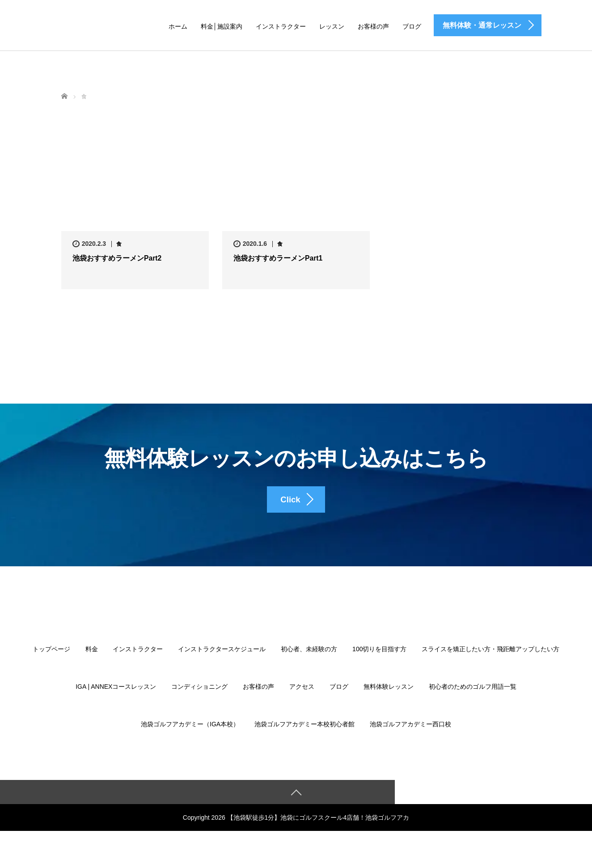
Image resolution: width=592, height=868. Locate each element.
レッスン (332, 26)
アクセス (302, 696)
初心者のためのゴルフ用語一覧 (473, 696)
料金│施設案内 (222, 26)
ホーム (178, 26)
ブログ (412, 26)
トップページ (51, 659)
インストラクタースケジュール (222, 659)
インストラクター (281, 26)
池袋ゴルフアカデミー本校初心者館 (304, 734)
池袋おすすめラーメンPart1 (278, 259)
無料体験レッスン (389, 696)
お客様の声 (373, 26)
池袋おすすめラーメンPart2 (117, 259)
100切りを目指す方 (379, 659)
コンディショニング (199, 696)
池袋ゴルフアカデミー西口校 (410, 734)
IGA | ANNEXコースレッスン (116, 696)
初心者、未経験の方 (309, 659)
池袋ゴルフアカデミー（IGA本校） (190, 734)
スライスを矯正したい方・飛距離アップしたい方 (491, 659)
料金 (92, 659)
